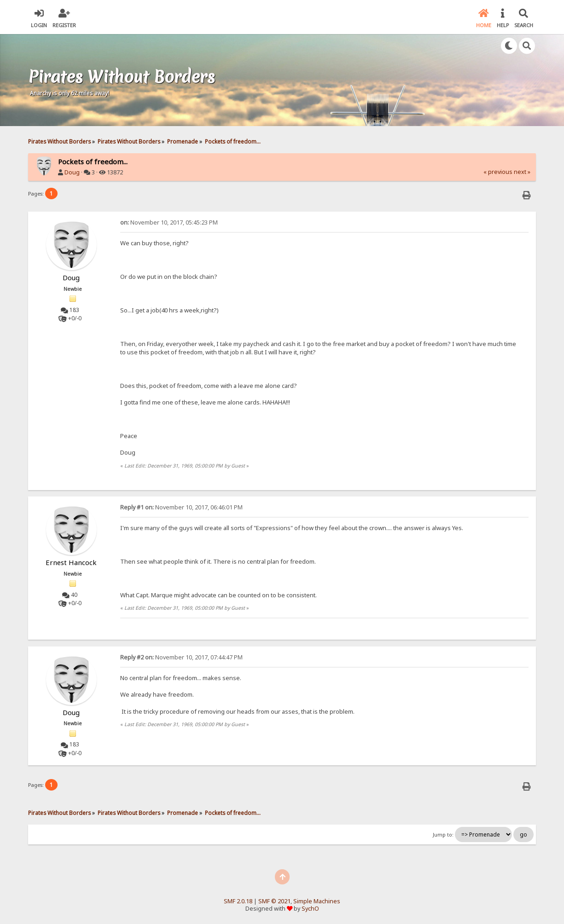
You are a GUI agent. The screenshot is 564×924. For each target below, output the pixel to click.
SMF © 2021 (274, 901)
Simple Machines (317, 901)
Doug (72, 172)
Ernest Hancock (71, 562)
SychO (310, 909)
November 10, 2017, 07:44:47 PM (181, 657)
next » (522, 172)
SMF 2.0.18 (238, 901)
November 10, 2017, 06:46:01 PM (181, 507)
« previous (498, 172)
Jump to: (443, 835)
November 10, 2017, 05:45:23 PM (169, 222)
